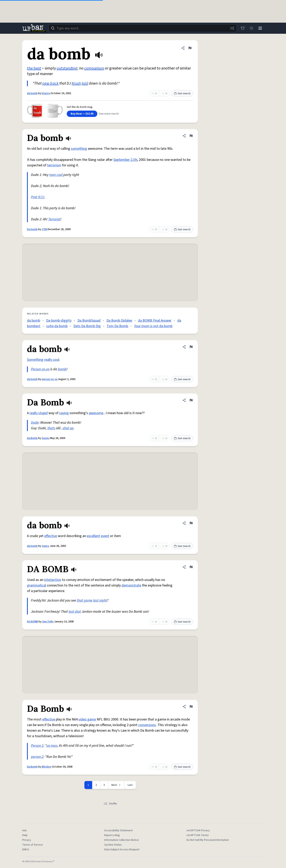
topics (45, 546)
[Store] (243, 28)
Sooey (46, 438)
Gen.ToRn (48, 622)
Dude (35, 423)
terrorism (54, 165)
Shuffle (110, 804)
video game (87, 719)
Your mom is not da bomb (153, 326)
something (79, 149)
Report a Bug (112, 835)
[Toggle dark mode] (251, 28)
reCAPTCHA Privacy (198, 830)
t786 (44, 229)
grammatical (37, 585)
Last (130, 785)
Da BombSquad (89, 321)
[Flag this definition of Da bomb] (191, 136)
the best (34, 68)
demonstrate (131, 585)
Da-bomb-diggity (59, 321)
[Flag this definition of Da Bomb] (191, 400)
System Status (113, 845)
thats (51, 428)
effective (51, 536)
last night (100, 600)
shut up (68, 428)
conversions (147, 725)
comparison (94, 68)
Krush (76, 83)
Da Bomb (32, 438)
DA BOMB (32, 622)
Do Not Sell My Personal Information (208, 840)
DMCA (26, 850)
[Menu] (260, 28)
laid (85, 83)
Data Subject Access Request (122, 850)
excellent (93, 536)
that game (85, 600)
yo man (52, 746)
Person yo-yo (40, 369)
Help (25, 835)
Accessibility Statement (118, 830)
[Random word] (232, 28)
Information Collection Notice (122, 840)
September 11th (125, 160)
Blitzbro (46, 767)
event (105, 536)
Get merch (182, 94)
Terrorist (54, 219)
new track (50, 83)
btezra (46, 93)
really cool (52, 360)
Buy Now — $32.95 (82, 114)
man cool (56, 175)
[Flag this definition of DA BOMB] (191, 567)
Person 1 (37, 746)
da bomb (32, 93)
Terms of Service (33, 845)
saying (64, 413)
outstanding (67, 68)
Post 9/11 (38, 197)
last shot (75, 612)
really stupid (39, 413)
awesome (96, 413)
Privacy (27, 840)
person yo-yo (50, 379)
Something (35, 360)
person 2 (37, 757)
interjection (53, 580)
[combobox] (143, 28)
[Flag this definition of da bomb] (190, 48)
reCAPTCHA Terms (198, 835)
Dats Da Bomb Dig (87, 326)
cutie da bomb (57, 326)
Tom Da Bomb (117, 326)
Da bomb (32, 229)
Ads (25, 830)
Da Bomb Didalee (119, 321)
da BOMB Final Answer (155, 321)
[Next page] (116, 785)
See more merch (109, 114)
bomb (62, 369)
